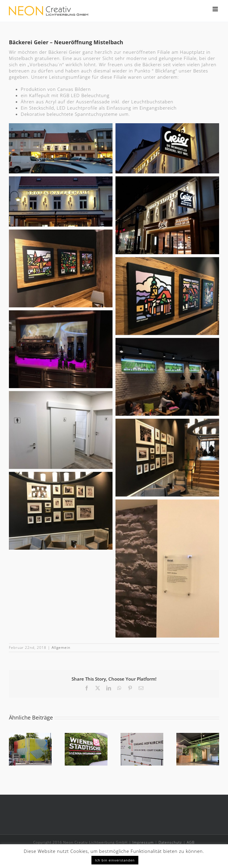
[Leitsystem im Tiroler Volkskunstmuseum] (142, 736)
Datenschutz (170, 842)
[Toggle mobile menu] (216, 9)
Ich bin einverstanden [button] (115, 860)
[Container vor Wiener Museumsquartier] (30, 736)
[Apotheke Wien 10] (198, 736)
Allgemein (61, 648)
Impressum (143, 842)
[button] (13, 749)
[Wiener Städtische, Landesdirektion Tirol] (86, 736)
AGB (191, 842)
